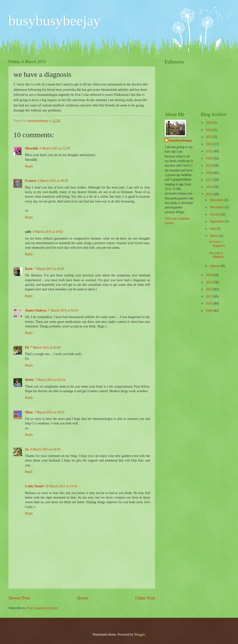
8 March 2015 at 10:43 (45, 449)
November (217, 207)
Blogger (139, 634)
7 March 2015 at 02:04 (45, 348)
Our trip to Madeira (216, 255)
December (217, 200)
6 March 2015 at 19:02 (48, 232)
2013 (210, 282)
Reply (29, 166)
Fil (27, 348)
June (213, 229)
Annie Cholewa (36, 310)
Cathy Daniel (34, 486)
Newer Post (19, 598)
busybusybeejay (54, 21)
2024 (210, 130)
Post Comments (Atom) (42, 608)
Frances (31, 181)
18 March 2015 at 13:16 (61, 486)
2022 (210, 144)
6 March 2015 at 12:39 (55, 148)
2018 (210, 173)
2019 (210, 166)
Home (83, 598)
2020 (210, 158)
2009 (210, 311)
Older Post (145, 598)
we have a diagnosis (217, 244)
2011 (210, 296)
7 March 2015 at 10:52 (49, 412)
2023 (210, 137)
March (215, 236)
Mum (29, 412)
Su (27, 449)
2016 (210, 187)
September (217, 221)
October (216, 214)
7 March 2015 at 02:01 (49, 269)
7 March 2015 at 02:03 (63, 310)
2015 (210, 194)
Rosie (29, 269)
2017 (210, 180)
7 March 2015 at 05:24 (50, 380)
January (215, 266)
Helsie (29, 380)
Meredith (32, 148)
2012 (210, 289)
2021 (210, 151)
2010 (210, 303)
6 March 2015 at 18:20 (53, 181)
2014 (210, 275)
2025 (210, 123)
